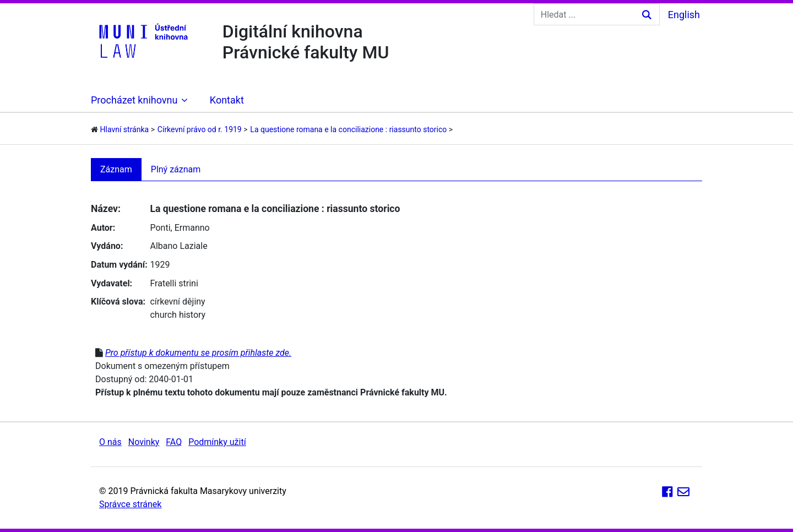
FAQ (174, 442)
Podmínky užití (217, 442)
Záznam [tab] (116, 169)
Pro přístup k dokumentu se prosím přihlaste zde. (198, 353)
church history (178, 315)
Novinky (144, 442)
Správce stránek (130, 504)
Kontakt (227, 100)
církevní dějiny (177, 302)
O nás (110, 442)
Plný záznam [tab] (176, 169)
